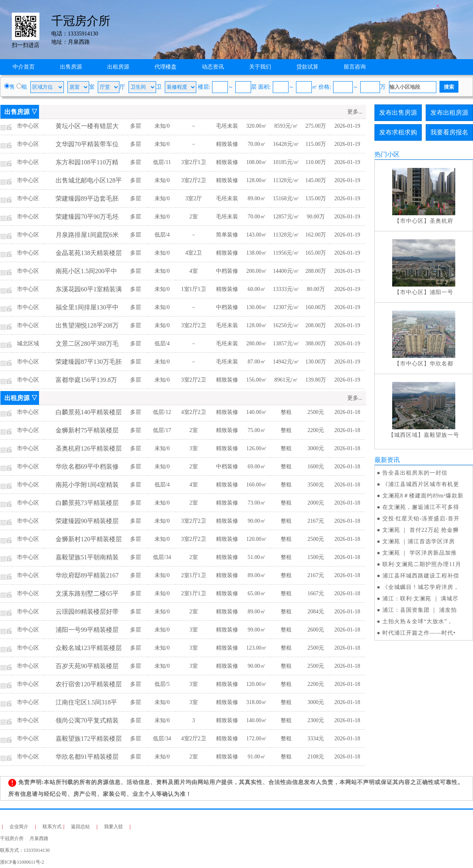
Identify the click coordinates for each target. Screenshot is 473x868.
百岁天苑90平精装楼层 (87, 666)
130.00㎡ (257, 307)
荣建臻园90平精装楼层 (87, 521)
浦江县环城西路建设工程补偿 (421, 576)
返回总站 (80, 827)
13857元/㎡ (286, 344)
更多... (355, 112)
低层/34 (162, 557)
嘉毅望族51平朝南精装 (87, 557)
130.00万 (316, 362)
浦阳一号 (441, 292)
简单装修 (227, 235)
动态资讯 (213, 67)
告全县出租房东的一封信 (415, 473)
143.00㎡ (257, 235)
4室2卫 (194, 253)
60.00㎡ (257, 289)
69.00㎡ (257, 467)
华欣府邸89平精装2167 (87, 575)
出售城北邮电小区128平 (89, 180)
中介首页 (24, 67)
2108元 (316, 757)
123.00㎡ (257, 648)
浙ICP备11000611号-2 (22, 862)
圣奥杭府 (441, 221)
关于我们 (260, 67)
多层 (136, 126)
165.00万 (316, 253)
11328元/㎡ (286, 180)
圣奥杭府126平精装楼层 (89, 448)
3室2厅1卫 (194, 162)
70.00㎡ (257, 144)
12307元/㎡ (286, 307)
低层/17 (162, 430)
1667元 (316, 593)
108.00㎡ (257, 162)
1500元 (316, 557)
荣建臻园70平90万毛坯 (87, 217)
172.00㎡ (257, 739)
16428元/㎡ (286, 144)
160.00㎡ (257, 485)
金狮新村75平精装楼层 (87, 430)
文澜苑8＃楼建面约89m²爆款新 (423, 496)
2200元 (316, 430)
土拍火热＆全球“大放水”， (418, 621)
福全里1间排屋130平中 (87, 307)
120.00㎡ (257, 539)
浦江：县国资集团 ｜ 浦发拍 (420, 610)
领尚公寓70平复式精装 (87, 720)
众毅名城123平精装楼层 (89, 648)
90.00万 (316, 217)
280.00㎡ (257, 344)
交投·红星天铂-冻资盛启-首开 (421, 519)
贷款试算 (307, 67)
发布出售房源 (398, 113)
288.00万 (316, 271)
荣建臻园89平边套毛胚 (87, 198)
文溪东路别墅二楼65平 (87, 593)
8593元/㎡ (286, 126)
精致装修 (227, 144)
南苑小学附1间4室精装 (87, 485)
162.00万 (316, 235)
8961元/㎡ (286, 380)
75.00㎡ (257, 430)
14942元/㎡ (286, 362)
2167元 (316, 521)
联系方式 (52, 827)
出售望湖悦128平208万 (87, 325)
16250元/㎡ (286, 325)
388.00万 (316, 344)
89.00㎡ (257, 198)
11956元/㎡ (286, 253)
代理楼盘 (166, 67)
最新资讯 (387, 460)
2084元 (316, 612)
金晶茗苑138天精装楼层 (89, 253)
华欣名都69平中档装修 (87, 467)
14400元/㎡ (286, 271)
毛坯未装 (227, 126)
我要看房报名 (449, 132)
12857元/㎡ (286, 217)
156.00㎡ (257, 380)
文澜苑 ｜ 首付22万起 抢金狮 (421, 530)
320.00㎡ (257, 126)
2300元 (316, 720)
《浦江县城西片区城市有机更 (421, 484)
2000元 (316, 503)
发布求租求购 (398, 132)
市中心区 (28, 126)
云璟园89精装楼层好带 (87, 612)
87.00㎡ (257, 362)
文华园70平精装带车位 (87, 144)
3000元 (316, 448)
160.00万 (316, 307)
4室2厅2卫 (194, 412)
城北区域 (28, 344)
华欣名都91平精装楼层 (87, 757)
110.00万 (316, 162)
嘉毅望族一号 (441, 435)
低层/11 (162, 162)
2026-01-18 (347, 412)
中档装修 (227, 271)
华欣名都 (441, 364)
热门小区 (387, 154)
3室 (194, 448)
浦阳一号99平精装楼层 (87, 630)
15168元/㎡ (286, 198)
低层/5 (162, 684)
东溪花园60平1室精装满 (89, 289)
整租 (286, 412)
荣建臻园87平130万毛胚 (89, 362)
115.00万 (316, 144)
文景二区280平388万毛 (87, 344)
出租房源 (118, 67)
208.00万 (316, 325)
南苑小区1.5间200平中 (86, 271)
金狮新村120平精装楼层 (89, 539)
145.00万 (316, 180)
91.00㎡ (257, 757)
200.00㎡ (257, 271)
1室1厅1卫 (194, 289)
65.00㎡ (257, 593)
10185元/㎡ (286, 162)
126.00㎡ (257, 448)
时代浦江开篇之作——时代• (419, 633)
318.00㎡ (257, 702)
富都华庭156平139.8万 (86, 380)
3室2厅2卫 (194, 180)
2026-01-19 (347, 126)
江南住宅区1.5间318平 (86, 702)
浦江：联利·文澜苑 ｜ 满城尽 (421, 599)
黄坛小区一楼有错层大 (87, 126)
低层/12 (162, 412)
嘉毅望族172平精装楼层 (89, 739)
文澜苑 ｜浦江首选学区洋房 (419, 541)
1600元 (316, 467)
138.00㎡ (257, 253)
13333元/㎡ (286, 289)
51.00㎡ (257, 557)
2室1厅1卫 (194, 575)
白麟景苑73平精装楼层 (87, 503)
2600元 (316, 630)
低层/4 (162, 235)
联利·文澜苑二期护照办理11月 (422, 564)
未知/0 (162, 126)
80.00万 (316, 289)
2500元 (316, 412)
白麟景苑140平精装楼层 (89, 412)
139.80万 (316, 380)
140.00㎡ (257, 412)
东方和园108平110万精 (87, 162)
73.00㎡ (257, 503)
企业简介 (19, 827)
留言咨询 (355, 67)
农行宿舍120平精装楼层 (89, 684)
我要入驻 (114, 827)
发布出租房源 (449, 113)
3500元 (316, 485)
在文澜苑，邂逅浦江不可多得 (421, 507)
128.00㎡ (257, 180)
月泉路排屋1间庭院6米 (87, 235)
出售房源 (71, 67)
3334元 (316, 739)
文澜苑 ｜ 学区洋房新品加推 (420, 553)
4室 (194, 271)
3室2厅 (194, 198)
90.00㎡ (257, 521)
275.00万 (316, 126)
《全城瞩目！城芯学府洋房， (421, 587)
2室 (194, 217)
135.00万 (316, 198)
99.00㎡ (257, 630)
